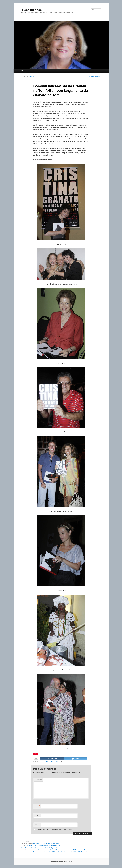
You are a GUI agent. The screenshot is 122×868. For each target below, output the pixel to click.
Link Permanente (69, 762)
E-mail (37, 815)
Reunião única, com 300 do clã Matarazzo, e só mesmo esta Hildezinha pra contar (62, 850)
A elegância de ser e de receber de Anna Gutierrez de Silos (43, 846)
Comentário (38, 780)
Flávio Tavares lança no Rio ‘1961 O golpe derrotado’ (46, 848)
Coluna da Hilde (45, 762)
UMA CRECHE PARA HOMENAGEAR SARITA (46, 844)
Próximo (98, 76)
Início (23, 71)
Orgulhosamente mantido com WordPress (61, 861)
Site (36, 825)
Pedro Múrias (25, 848)
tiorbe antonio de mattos (28, 852)
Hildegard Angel (32, 10)
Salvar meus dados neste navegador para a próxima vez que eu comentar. (54, 830)
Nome (37, 806)
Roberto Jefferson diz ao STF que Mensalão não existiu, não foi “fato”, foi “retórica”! (62, 852)
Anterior (91, 76)
